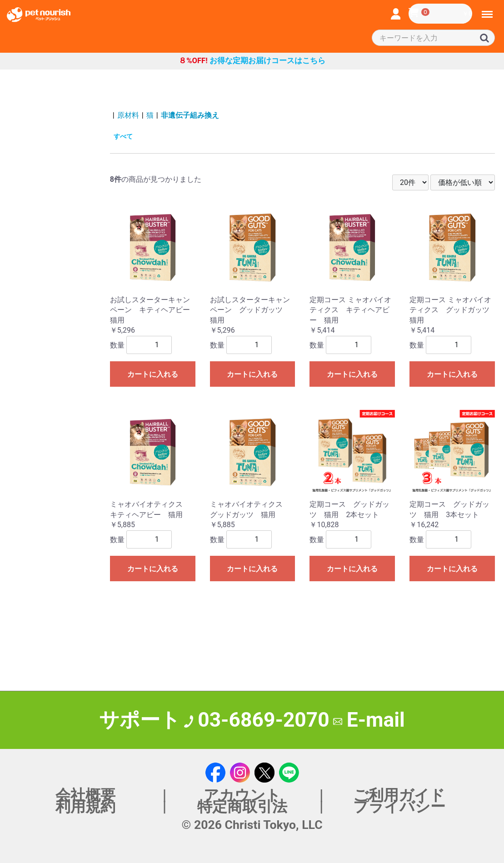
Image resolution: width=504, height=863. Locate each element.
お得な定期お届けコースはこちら (252, 61)
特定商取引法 (242, 806)
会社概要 (85, 795)
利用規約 (85, 806)
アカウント (242, 795)
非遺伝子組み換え (190, 115)
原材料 (128, 115)
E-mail (369, 720)
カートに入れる (153, 374)
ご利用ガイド (399, 795)
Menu (488, 10)
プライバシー (399, 806)
